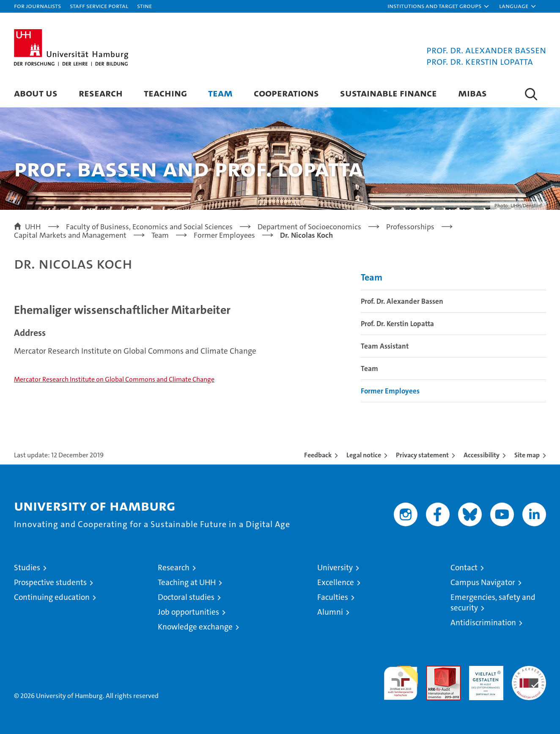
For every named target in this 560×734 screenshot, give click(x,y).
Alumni (330, 612)
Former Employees (390, 391)
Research (101, 93)
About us (36, 93)
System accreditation (529, 675)
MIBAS (472, 93)
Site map (527, 455)
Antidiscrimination (483, 623)
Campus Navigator (483, 582)
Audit (434, 670)
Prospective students (50, 582)
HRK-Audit (484, 670)
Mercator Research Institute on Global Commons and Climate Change (114, 379)
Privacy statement (422, 455)
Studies (27, 568)
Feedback (318, 455)
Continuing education (52, 597)
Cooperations (286, 93)
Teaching (165, 93)
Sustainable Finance (388, 93)
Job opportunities (188, 612)
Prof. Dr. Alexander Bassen (402, 301)
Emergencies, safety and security (493, 602)
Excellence (336, 582)
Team (220, 93)
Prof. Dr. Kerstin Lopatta (397, 324)
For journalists (37, 6)
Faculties (333, 597)
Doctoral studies (186, 597)
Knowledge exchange (195, 627)
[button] (439, 6)
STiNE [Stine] (144, 6)
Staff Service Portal (99, 6)
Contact (464, 568)
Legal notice (364, 455)
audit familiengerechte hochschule (401, 679)
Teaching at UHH (187, 582)
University (335, 568)
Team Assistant (385, 346)
